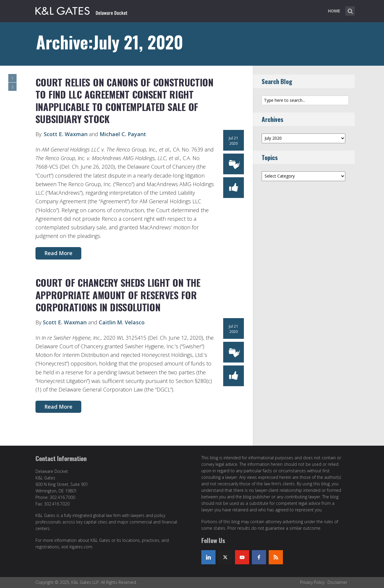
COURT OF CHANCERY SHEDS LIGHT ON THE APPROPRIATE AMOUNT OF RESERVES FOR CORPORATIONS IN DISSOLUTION (118, 295)
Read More (58, 253)
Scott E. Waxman (66, 134)
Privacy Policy (312, 582)
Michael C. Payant (123, 134)
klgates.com (81, 547)
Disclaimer (337, 582)
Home (334, 11)
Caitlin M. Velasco (122, 322)
